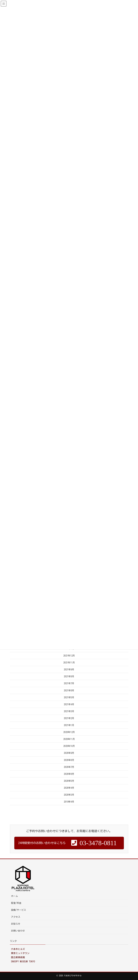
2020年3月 (69, 795)
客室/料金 (16, 903)
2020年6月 (69, 774)
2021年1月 (69, 725)
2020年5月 (69, 781)
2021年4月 (69, 704)
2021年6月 (69, 691)
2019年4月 (69, 802)
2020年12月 (69, 732)
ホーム (14, 896)
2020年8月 (69, 760)
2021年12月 (69, 656)
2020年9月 (69, 753)
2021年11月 (69, 663)
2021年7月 (69, 683)
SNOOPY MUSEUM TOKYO (23, 961)
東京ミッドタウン (20, 953)
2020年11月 (69, 739)
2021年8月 (69, 676)
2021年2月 (69, 718)
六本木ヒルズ (18, 949)
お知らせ (16, 924)
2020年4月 (69, 788)
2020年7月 (69, 767)
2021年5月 (69, 697)
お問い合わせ (18, 931)
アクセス (16, 917)
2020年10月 (69, 746)
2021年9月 (69, 670)
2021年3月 (69, 711)
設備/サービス (19, 910)
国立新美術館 (18, 957)
